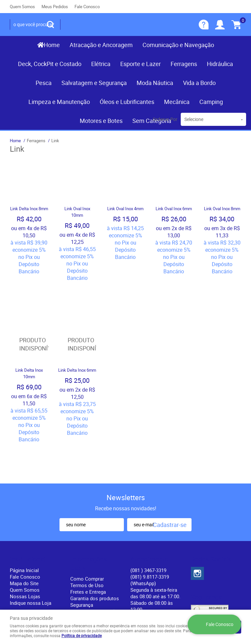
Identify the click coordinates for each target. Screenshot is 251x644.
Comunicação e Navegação (178, 45)
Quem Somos (22, 7)
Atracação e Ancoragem (101, 45)
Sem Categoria (152, 121)
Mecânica (177, 102)
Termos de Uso (87, 517)
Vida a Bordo (199, 83)
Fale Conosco (87, 7)
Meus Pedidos (55, 7)
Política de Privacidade (95, 550)
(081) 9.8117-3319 (150, 512)
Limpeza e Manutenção (59, 102)
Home (52, 45)
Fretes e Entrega (88, 524)
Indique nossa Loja (31, 535)
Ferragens (184, 64)
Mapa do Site (24, 515)
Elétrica (101, 64)
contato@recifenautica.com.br (164, 548)
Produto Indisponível (29, 311)
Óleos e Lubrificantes (127, 102)
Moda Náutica (155, 83)
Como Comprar (87, 511)
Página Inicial (24, 502)
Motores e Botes (101, 121)
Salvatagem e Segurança (94, 83)
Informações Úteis (89, 496)
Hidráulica (220, 64)
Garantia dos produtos (95, 530)
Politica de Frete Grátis (95, 543)
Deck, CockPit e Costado (50, 64)
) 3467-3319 (148, 502)
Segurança (82, 537)
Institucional (28, 491)
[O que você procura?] (50, 25)
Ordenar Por (165, 119)
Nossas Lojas (25, 528)
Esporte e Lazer (141, 64)
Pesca (44, 83)
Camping (211, 102)
